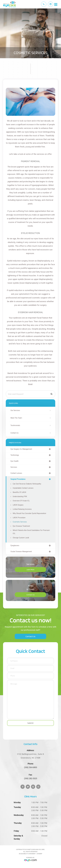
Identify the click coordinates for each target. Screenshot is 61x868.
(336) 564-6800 (30, 767)
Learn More (30, 570)
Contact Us (14, 433)
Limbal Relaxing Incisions (22, 509)
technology (15, 455)
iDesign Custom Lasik (21, 538)
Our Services (15, 410)
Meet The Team (16, 418)
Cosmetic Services (20, 522)
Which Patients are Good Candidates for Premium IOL (31, 532)
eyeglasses (15, 546)
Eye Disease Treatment (21, 526)
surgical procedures (18, 479)
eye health (14, 461)
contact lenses (16, 473)
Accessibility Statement (27, 854)
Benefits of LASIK (19, 492)
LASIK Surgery (18, 505)
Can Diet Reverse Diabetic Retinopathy (27, 484)
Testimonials (15, 425)
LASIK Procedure (19, 518)
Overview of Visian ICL (21, 501)
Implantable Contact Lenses (23, 488)
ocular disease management (21, 552)
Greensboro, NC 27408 (30, 756)
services (14, 467)
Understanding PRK (20, 496)
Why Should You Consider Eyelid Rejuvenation (29, 513)
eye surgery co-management (21, 449)
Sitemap (39, 854)
